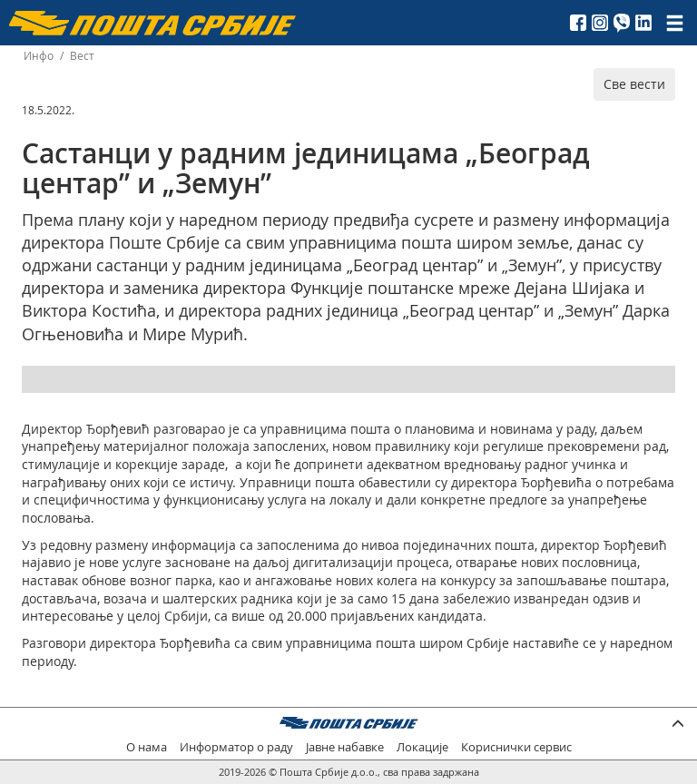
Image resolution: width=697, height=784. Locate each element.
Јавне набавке (345, 747)
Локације (422, 747)
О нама (147, 747)
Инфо (39, 56)
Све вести (634, 84)
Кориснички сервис (516, 747)
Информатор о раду (236, 747)
